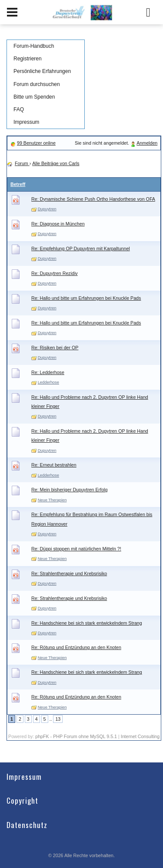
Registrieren (28, 59)
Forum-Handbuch (34, 46)
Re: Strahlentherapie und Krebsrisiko (69, 573)
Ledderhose (48, 382)
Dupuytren (47, 209)
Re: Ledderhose (48, 372)
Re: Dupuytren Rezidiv (55, 273)
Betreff (18, 184)
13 (58, 719)
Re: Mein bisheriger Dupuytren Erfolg (69, 490)
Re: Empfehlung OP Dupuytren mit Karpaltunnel (81, 248)
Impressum (26, 122)
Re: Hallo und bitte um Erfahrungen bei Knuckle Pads (86, 298)
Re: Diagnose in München (58, 224)
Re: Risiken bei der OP (55, 348)
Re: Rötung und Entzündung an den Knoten (76, 647)
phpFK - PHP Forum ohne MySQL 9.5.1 (76, 736)
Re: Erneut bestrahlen (54, 465)
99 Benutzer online (36, 143)
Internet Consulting (140, 736)
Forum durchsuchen (37, 84)
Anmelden (147, 143)
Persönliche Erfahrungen (42, 71)
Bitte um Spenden (34, 97)
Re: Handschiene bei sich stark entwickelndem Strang (87, 623)
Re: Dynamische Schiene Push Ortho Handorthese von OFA (93, 199)
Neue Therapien (52, 500)
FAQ (19, 109)
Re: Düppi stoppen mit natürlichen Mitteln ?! (76, 549)
